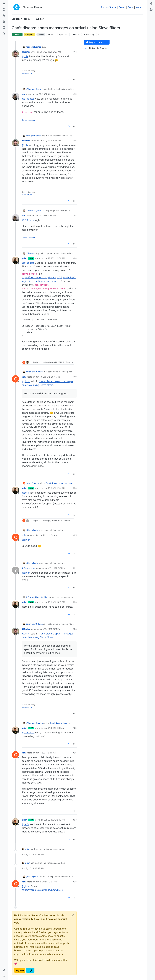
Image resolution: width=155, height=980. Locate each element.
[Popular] (4, 22)
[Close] (73, 915)
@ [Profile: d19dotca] (36, 47)
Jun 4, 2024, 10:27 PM (46, 882)
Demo (122, 7)
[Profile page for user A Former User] (16, 570)
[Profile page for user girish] (16, 260)
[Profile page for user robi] (16, 96)
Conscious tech (28, 120)
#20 (75, 488)
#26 (75, 753)
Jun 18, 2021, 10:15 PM (54, 602)
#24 (75, 629)
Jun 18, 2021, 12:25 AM (46, 377)
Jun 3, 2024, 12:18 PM (54, 820)
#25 (75, 728)
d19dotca (26, 52)
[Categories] (4, 4)
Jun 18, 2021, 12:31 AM (55, 488)
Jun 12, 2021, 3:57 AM (51, 52)
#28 (75, 882)
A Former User (29, 568)
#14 (75, 52)
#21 (75, 535)
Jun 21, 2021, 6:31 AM (54, 728)
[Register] (151, 10)
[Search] (4, 34)
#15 (75, 94)
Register (20, 970)
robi (28, 47)
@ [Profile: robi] (25, 56)
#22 (75, 568)
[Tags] (4, 16)
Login (30, 970)
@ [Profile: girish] (26, 381)
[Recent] (4, 10)
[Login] (151, 4)
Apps (104, 7)
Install (139, 7)
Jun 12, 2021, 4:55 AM (45, 216)
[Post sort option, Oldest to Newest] (97, 48)
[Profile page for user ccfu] (16, 379)
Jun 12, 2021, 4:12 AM (45, 94)
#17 (75, 216)
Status (113, 7)
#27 (75, 820)
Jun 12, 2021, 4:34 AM (51, 141)
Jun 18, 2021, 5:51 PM (55, 568)
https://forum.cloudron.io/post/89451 (43, 890)
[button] (4, 970)
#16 (75, 141)
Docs (130, 7)
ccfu (24, 377)
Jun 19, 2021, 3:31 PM (50, 629)
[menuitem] (151, 4)
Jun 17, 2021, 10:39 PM (54, 258)
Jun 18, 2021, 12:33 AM (46, 535)
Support (29, 35)
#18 (75, 258)
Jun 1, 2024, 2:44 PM (46, 753)
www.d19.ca (27, 73)
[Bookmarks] (4, 28)
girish (24, 258)
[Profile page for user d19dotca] (16, 54)
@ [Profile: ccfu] (25, 493)
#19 (75, 377)
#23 (75, 602)
